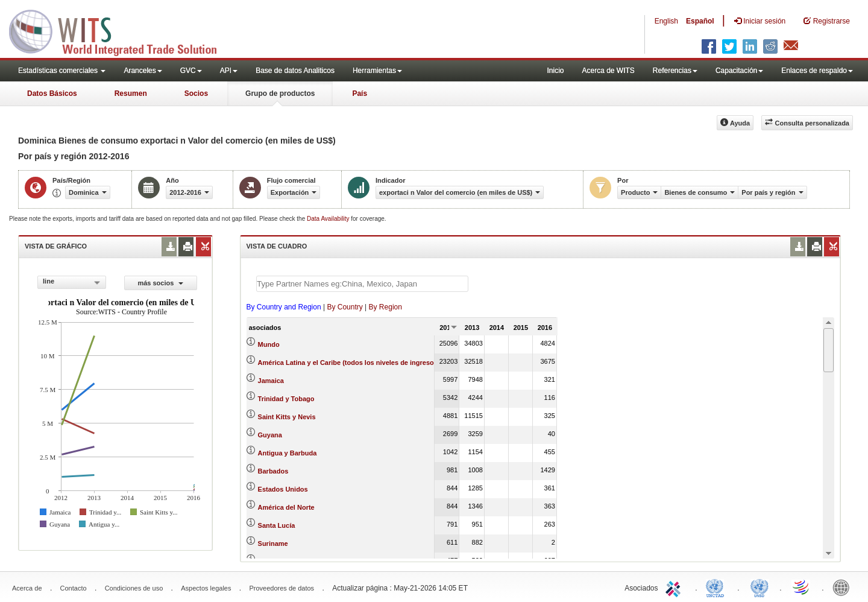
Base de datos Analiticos (295, 71)
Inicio (555, 71)
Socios (196, 93)
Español (700, 21)
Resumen (131, 93)
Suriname (273, 543)
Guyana (270, 435)
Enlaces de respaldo (817, 71)
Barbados (273, 471)
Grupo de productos (280, 93)
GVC (191, 71)
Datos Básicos (52, 93)
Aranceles (143, 71)
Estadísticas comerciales (62, 71)
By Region (385, 307)
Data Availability (329, 219)
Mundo (269, 344)
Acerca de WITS (608, 71)
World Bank (844, 587)
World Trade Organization (802, 587)
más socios (160, 283)
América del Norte (286, 507)
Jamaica (271, 381)
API (229, 71)
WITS (121, 30)
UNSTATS (759, 587)
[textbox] (362, 284)
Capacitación (739, 71)
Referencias (675, 71)
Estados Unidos (283, 489)
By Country (344, 307)
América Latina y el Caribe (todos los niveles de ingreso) (347, 363)
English (666, 21)
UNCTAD (717, 587)
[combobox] (72, 282)
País (360, 93)
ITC (675, 587)
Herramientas (377, 71)
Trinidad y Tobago (286, 399)
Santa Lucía (277, 525)
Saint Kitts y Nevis (287, 417)
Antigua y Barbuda (288, 453)
